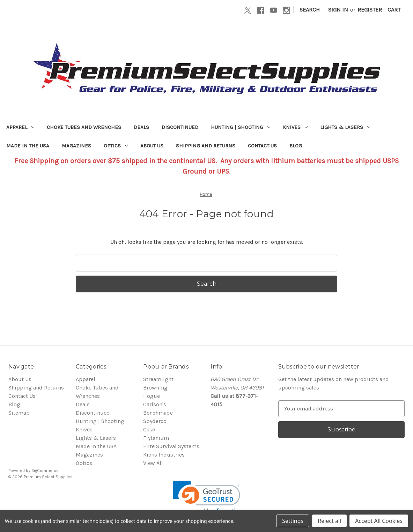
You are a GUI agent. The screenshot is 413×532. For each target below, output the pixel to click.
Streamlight (158, 379)
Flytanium (156, 438)
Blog (296, 146)
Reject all (329, 521)
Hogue (152, 396)
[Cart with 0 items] (394, 10)
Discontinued (180, 127)
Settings (293, 521)
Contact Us (262, 146)
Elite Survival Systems (171, 446)
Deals (141, 127)
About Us (152, 146)
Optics (116, 146)
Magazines (76, 146)
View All (153, 463)
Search (310, 10)
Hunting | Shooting (241, 127)
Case (149, 429)
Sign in (338, 10)
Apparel (20, 127)
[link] (206, 498)
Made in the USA (28, 146)
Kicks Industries (164, 455)
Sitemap (19, 413)
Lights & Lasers (345, 127)
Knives (295, 127)
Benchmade (158, 413)
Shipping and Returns (206, 146)
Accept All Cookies (379, 521)
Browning (155, 388)
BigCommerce (45, 471)
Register (370, 10)
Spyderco (155, 421)
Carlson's (155, 404)
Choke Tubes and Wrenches (84, 127)
